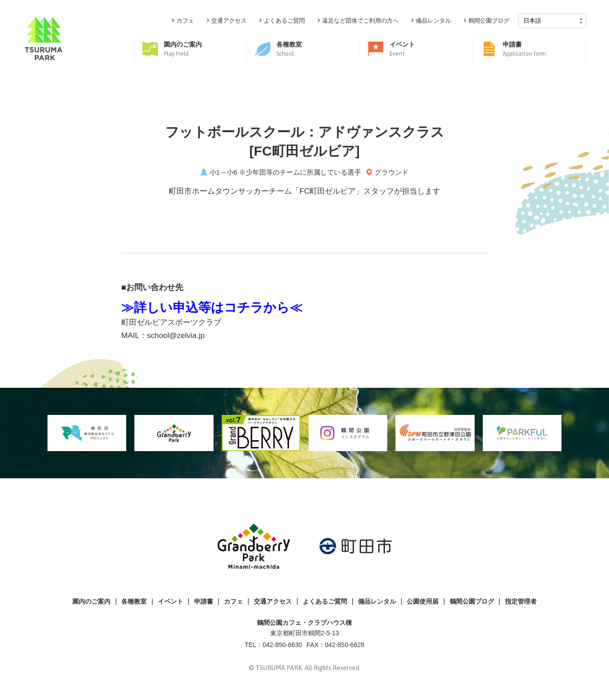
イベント (171, 601)
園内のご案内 (91, 601)
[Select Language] (552, 21)
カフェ (233, 601)
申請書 (204, 601)
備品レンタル (377, 601)
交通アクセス (273, 601)
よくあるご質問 (325, 601)
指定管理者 (521, 601)
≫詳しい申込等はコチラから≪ (212, 307)
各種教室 (134, 601)
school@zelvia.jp (176, 336)
